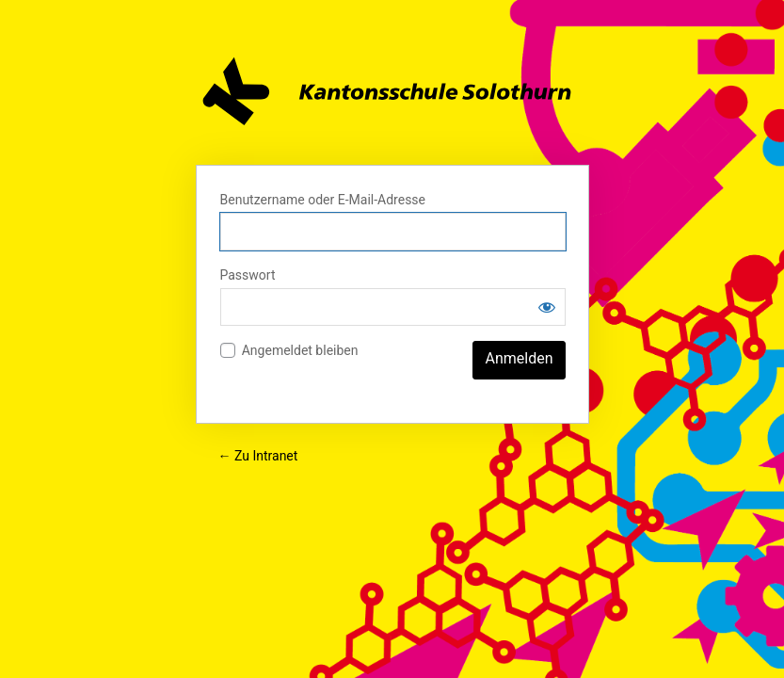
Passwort (248, 275)
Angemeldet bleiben (300, 350)
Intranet (392, 91)
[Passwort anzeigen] (547, 307)
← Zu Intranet (258, 456)
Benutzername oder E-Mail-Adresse (323, 200)
